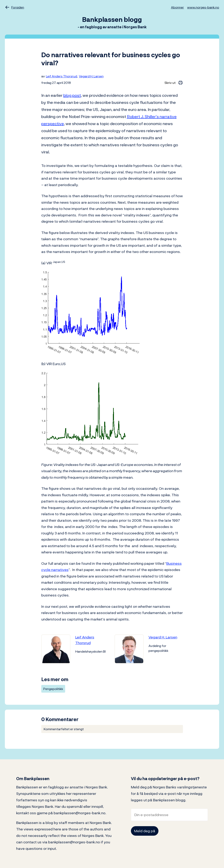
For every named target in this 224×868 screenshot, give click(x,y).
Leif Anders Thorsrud (62, 76)
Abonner (177, 7)
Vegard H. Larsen (91, 76)
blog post (72, 95)
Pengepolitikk (53, 689)
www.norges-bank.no (203, 7)
